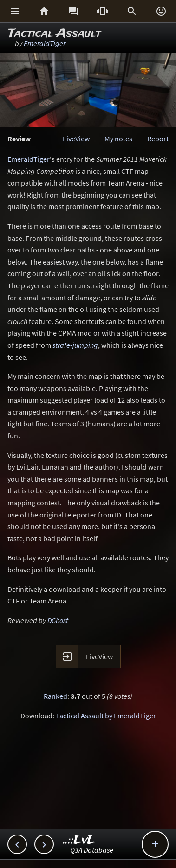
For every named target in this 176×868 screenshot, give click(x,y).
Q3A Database (92, 850)
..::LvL (79, 840)
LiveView (76, 139)
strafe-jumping (75, 345)
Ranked (55, 696)
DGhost (58, 620)
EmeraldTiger (45, 43)
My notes (118, 139)
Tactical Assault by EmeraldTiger (106, 716)
